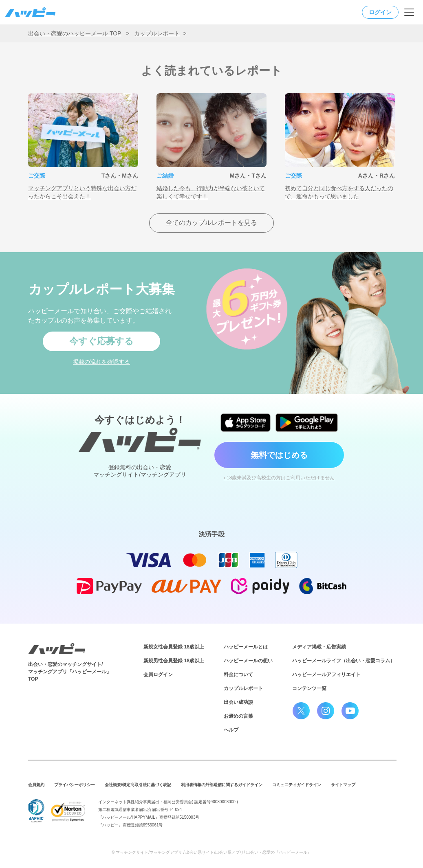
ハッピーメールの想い (248, 661)
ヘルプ (231, 730)
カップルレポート (157, 33)
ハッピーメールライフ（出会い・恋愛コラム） (344, 661)
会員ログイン (158, 675)
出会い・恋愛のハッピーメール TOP (75, 33)
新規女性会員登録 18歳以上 (174, 647)
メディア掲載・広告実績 (319, 647)
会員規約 (36, 785)
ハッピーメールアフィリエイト (326, 675)
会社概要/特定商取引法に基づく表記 (138, 785)
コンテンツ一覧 (309, 688)
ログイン (380, 12)
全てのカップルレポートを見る (211, 223)
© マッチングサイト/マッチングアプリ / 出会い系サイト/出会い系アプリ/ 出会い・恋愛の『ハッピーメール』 (211, 852)
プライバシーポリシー (75, 785)
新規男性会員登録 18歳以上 (174, 661)
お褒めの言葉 (238, 716)
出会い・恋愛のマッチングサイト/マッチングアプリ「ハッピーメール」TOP (70, 672)
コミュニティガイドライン (297, 785)
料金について (238, 675)
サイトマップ (343, 785)
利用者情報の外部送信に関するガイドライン (222, 785)
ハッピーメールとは (246, 647)
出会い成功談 (238, 702)
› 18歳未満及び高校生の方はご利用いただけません (279, 478)
